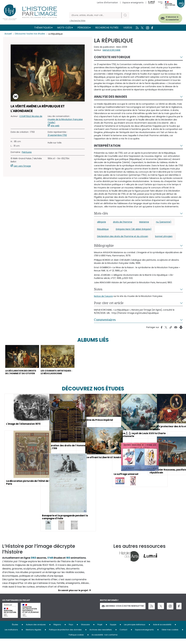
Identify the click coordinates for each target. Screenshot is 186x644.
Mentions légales (33, 635)
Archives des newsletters (101, 635)
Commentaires (105, 320)
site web (55, 126)
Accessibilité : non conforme (104, 640)
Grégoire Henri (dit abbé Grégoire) (134, 229)
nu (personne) (164, 222)
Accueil (8, 34)
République (103, 229)
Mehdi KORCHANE (112, 50)
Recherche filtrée (107, 28)
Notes (98, 289)
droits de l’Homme (123, 222)
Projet (100, 630)
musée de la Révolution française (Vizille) (65, 121)
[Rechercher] (95, 15)
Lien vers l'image (22, 166)
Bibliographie (104, 245)
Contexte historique (112, 57)
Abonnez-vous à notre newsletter (123, 611)
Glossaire (85, 630)
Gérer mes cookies (170, 635)
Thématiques (42, 28)
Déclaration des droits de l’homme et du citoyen (123, 236)
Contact (123, 635)
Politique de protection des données (65, 635)
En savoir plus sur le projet (73, 596)
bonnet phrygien (164, 236)
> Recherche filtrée (77, 21)
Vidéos (128, 28)
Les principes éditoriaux (135, 630)
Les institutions (11, 635)
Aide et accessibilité (162, 630)
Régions (57, 630)
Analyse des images (111, 97)
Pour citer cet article (109, 303)
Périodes (83, 28)
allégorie (102, 222)
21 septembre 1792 (57, 135)
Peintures (27, 152)
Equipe (113, 630)
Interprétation (107, 146)
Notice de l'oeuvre (103, 296)
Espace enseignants (133, 3)
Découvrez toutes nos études (31, 34)
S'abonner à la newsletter (169, 18)
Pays (71, 630)
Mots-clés (64, 28)
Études (15, 630)
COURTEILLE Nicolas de (31, 116)
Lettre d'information (107, 3)
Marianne (144, 222)
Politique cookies (76, 640)
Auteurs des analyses (36, 630)
